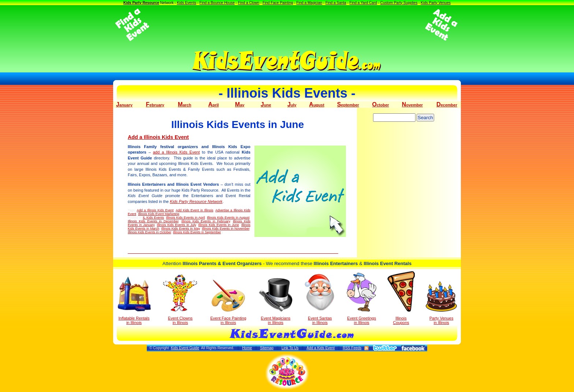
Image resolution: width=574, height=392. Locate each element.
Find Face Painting (278, 3)
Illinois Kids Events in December (153, 221)
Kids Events (187, 3)
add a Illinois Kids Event (176, 152)
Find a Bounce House (217, 3)
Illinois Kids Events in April (185, 218)
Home (247, 348)
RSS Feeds (352, 348)
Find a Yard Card (363, 3)
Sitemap (267, 348)
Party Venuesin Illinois (441, 303)
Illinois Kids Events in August (228, 218)
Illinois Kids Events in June (219, 225)
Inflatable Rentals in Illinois (134, 301)
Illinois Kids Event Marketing (159, 214)
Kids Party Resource (141, 3)
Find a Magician (309, 3)
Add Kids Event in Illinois (195, 210)
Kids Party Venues (436, 3)
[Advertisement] (287, 25)
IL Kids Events (153, 218)
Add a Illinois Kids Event (158, 137)
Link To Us (290, 348)
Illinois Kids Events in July (176, 225)
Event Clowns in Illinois (180, 299)
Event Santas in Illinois (320, 299)
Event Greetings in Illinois (361, 299)
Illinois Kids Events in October (150, 232)
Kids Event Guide (185, 348)
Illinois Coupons (401, 298)
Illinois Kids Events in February (206, 221)
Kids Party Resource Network (196, 201)
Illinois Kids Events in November (225, 229)
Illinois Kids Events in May (181, 229)
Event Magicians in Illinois (276, 301)
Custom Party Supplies (399, 3)
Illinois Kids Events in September (197, 232)
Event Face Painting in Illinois (228, 302)
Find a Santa (336, 3)
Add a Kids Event (320, 348)
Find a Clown (249, 3)
